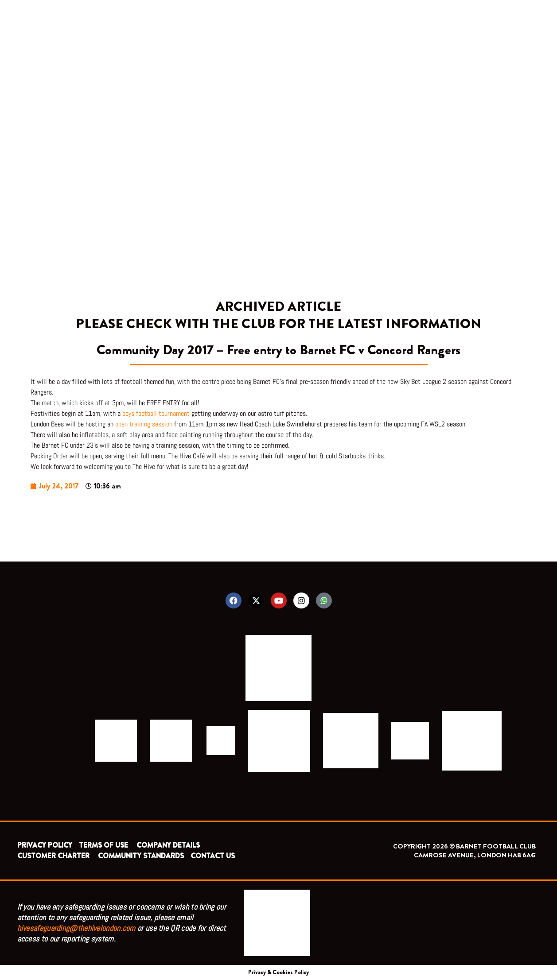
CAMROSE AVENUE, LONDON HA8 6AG (475, 855)
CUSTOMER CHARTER (53, 856)
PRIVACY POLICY (45, 845)
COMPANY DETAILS (168, 845)
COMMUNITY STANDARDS (141, 856)
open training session (144, 424)
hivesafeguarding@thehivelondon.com (76, 928)
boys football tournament (156, 413)
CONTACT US (213, 856)
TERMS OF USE (104, 845)
